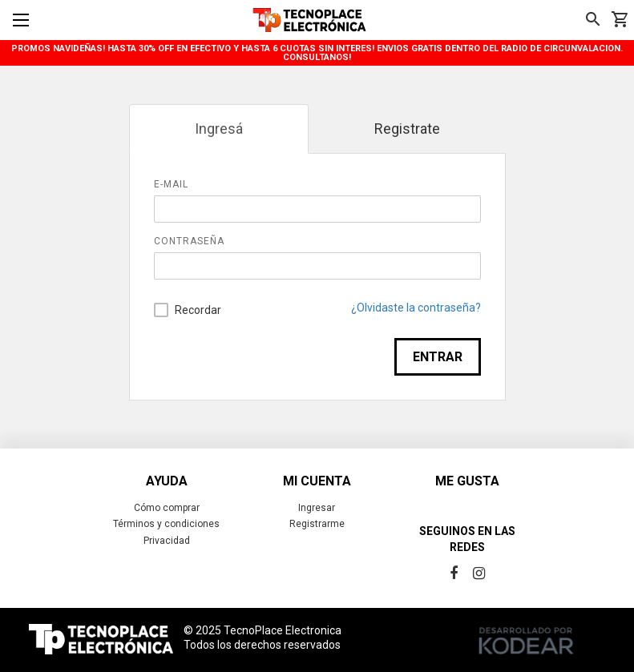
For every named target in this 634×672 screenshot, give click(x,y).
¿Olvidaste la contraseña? (416, 308)
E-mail (171, 184)
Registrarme (317, 524)
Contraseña (189, 241)
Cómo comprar (167, 508)
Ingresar (317, 508)
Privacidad (167, 541)
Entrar (438, 357)
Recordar (188, 310)
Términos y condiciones (166, 524)
